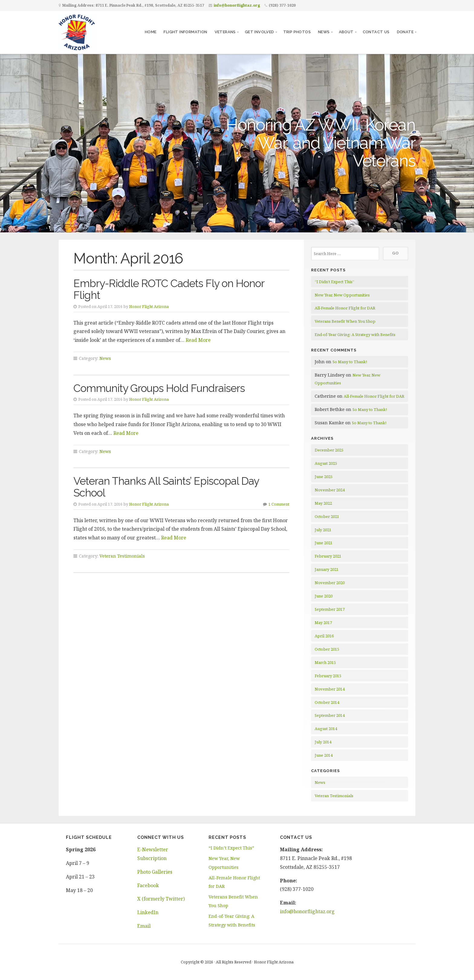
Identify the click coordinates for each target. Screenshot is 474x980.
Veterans (225, 32)
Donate (405, 32)
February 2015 (328, 676)
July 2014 (323, 742)
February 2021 (328, 556)
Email (144, 926)
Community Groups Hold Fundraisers (159, 388)
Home (151, 32)
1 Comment (279, 504)
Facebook (148, 885)
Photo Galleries (155, 872)
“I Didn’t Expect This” (334, 282)
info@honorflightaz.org (237, 5)
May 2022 (323, 503)
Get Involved (260, 32)
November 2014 (330, 689)
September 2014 (330, 715)
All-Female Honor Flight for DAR (345, 308)
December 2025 (329, 450)
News (324, 32)
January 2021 (327, 569)
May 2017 (323, 623)
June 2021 (324, 543)
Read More (198, 340)
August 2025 (326, 463)
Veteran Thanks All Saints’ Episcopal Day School (166, 487)
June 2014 (324, 755)
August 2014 (326, 729)
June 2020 (324, 596)
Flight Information (185, 32)
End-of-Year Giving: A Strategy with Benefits (355, 335)
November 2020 (330, 583)
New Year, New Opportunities (342, 295)
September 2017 (330, 609)
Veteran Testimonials (122, 556)
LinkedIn (148, 912)
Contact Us (376, 32)
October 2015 (327, 649)
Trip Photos (297, 32)
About (346, 32)
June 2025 (324, 477)
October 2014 (327, 702)
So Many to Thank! (350, 362)
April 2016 (324, 636)
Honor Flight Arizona (149, 306)
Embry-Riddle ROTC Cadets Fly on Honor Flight (169, 289)
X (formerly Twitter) (161, 899)
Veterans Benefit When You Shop (345, 321)
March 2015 (325, 662)
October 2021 (327, 516)
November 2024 (330, 490)
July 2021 (323, 530)
